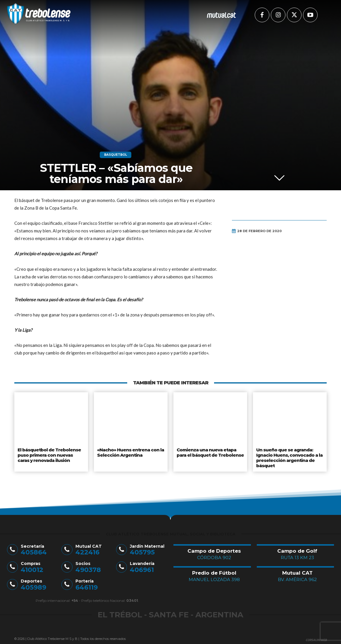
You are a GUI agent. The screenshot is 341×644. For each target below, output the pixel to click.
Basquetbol (116, 155)
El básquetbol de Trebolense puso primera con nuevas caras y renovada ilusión (51, 454)
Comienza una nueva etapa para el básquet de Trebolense (210, 452)
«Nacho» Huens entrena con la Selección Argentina (129, 452)
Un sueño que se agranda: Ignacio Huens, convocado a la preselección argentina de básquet (289, 456)
